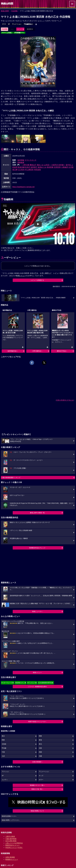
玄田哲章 (57, 167)
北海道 (4, 744)
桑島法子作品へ (62, 351)
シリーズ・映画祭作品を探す (37, 686)
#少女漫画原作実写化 (45, 683)
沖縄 (40, 756)
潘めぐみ (40, 165)
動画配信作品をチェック (37, 548)
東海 (40, 740)
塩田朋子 (34, 167)
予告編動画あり (28, 24)
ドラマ (4, 24)
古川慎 (71, 167)
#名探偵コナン (20, 683)
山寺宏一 (47, 165)
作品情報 (14, 11)
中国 (3, 752)
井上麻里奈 (29, 170)
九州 (3, 756)
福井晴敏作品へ (13, 351)
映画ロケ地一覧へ (37, 789)
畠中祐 (68, 165)
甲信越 (4, 748)
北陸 (40, 748)
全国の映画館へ (37, 762)
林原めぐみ (42, 167)
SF (9, 24)
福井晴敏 (21, 160)
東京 (3, 736)
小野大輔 (26, 165)
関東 (40, 736)
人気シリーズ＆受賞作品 (14, 843)
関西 (3, 740)
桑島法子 (33, 165)
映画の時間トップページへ (11, 820)
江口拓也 (21, 170)
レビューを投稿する (37, 280)
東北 (40, 744)
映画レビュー (37, 673)
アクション (5, 772)
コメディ (5, 780)
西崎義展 (21, 162)
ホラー (41, 780)
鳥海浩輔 (21, 167)
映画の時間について (37, 811)
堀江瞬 (15, 170)
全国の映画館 (10, 857)
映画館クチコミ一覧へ (37, 785)
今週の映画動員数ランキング (11, 478)
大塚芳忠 (55, 165)
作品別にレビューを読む (14, 847)
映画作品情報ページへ (9, 816)
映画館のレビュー (12, 859)
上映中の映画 (10, 836)
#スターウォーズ (7, 683)
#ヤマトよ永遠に (7, 33)
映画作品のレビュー (12, 845)
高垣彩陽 (50, 167)
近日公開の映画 (11, 841)
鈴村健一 (62, 165)
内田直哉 (37, 170)
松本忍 (28, 167)
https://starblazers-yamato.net (23, 187)
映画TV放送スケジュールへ (37, 722)
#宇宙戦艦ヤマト (19, 33)
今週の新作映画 (11, 839)
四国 (40, 752)
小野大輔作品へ (37, 351)
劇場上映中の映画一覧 (37, 513)
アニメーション (17, 24)
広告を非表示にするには (65, 400)
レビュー (20, 29)
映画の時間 (5, 11)
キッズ (41, 776)
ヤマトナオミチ (31, 160)
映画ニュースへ (37, 612)
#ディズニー (31, 683)
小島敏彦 (65, 167)
